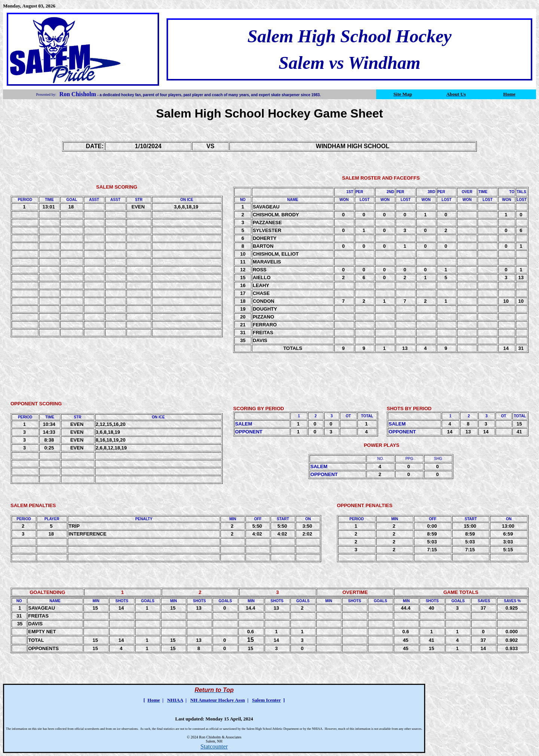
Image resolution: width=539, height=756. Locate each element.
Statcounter (214, 746)
